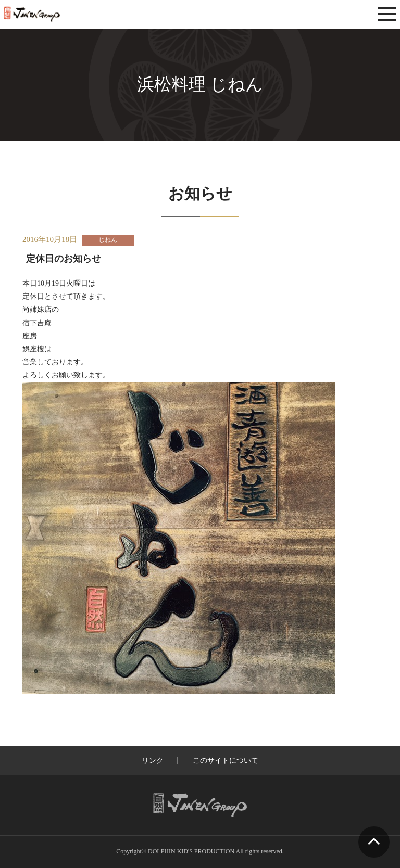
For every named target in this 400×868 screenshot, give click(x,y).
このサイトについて (226, 761)
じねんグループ (62, 14)
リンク (153, 761)
